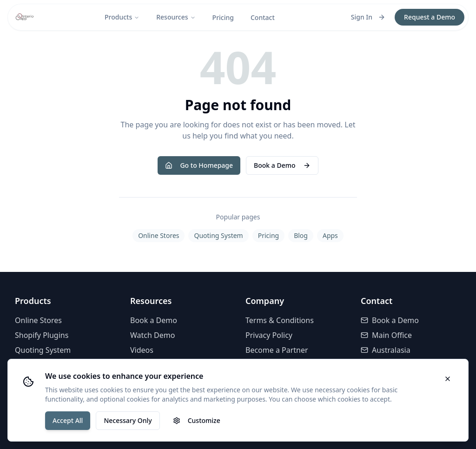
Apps (330, 235)
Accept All (68, 420)
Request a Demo (430, 17)
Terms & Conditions (280, 320)
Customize (197, 420)
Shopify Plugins (42, 335)
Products (122, 17)
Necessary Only (128, 420)
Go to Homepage (199, 165)
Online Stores (159, 235)
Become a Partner (277, 350)
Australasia (386, 350)
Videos (142, 350)
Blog (301, 235)
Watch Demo (152, 335)
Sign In (368, 17)
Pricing (223, 17)
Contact (263, 17)
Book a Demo (282, 165)
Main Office (386, 335)
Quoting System (218, 235)
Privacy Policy (269, 335)
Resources (176, 17)
